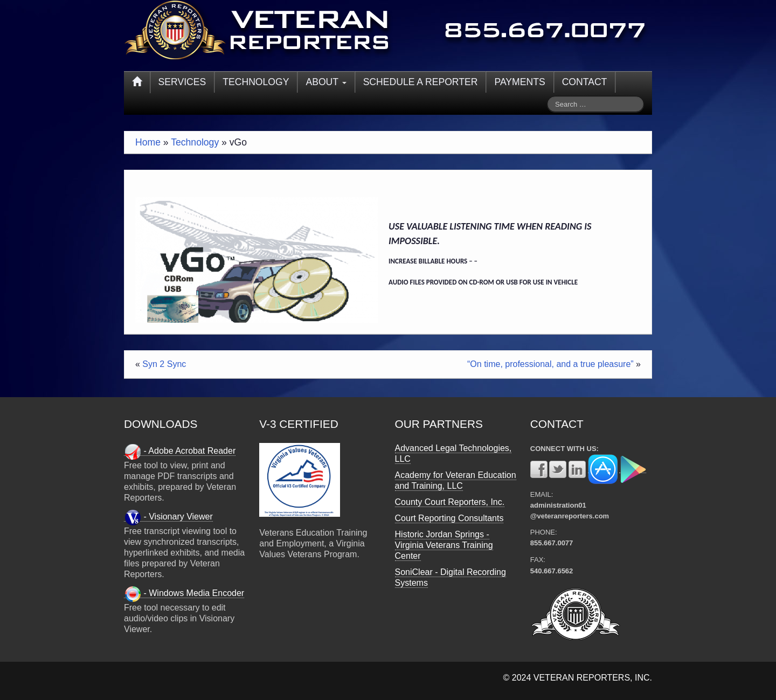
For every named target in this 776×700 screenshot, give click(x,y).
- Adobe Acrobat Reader (180, 451)
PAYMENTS (519, 82)
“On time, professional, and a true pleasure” (550, 364)
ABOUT (326, 82)
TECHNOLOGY (256, 82)
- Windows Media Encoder (184, 593)
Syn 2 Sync (164, 364)
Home (148, 142)
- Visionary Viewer (168, 517)
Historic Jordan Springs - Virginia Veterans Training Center (444, 545)
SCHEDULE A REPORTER (421, 82)
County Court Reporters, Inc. (450, 502)
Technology (195, 142)
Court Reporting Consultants (449, 518)
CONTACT (585, 82)
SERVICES (182, 82)
